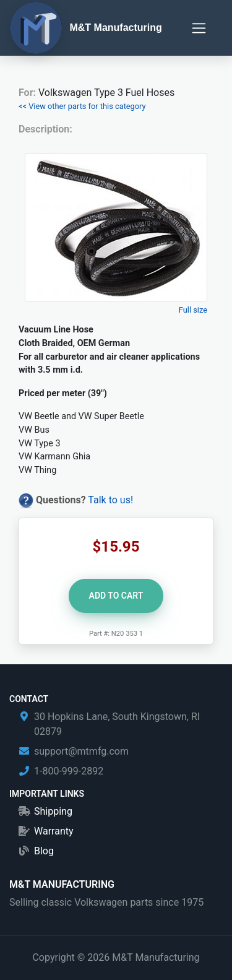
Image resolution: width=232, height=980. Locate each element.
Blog (44, 851)
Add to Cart (116, 596)
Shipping (53, 811)
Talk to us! (110, 500)
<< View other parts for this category (82, 106)
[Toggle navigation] (199, 28)
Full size (193, 310)
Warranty (54, 831)
